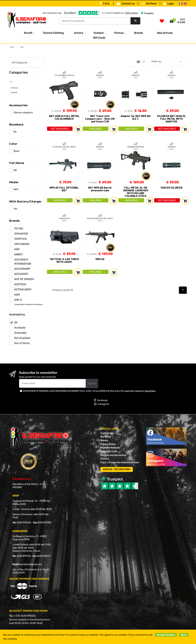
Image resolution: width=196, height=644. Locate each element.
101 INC (19, 229)
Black (17, 151)
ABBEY (19, 254)
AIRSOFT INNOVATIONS (28, 305)
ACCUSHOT (21, 274)
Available (20, 328)
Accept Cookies (166, 635)
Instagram (102, 404)
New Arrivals (165, 33)
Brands (139, 33)
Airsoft (28, 33)
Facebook (101, 400)
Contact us (126, 4)
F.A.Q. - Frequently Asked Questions (120, 463)
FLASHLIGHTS (64, 218)
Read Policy (150, 391)
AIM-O (18, 300)
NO (15, 170)
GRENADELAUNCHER (136, 147)
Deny (184, 635)
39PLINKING (22, 244)
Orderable (20, 333)
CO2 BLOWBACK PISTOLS (64, 75)
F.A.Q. (105, 4)
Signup (92, 383)
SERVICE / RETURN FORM (117, 469)
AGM (17, 295)
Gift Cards (99, 38)
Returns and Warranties (113, 455)
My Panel (149, 4)
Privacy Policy (108, 444)
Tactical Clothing (53, 33)
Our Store (106, 437)
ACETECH (20, 284)
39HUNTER (21, 234)
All (16, 322)
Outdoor (99, 33)
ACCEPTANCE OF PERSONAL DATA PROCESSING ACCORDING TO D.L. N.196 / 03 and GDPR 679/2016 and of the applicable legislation (89, 391)
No (15, 132)
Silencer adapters (23, 113)
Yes (16, 209)
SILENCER (100, 75)
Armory (79, 33)
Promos (119, 33)
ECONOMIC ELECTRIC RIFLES (64, 147)
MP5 (16, 190)
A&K (17, 249)
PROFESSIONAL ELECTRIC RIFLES (100, 218)
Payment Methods (110, 448)
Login (169, 4)
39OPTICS (20, 239)
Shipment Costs (109, 452)
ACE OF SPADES (24, 279)
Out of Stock (22, 343)
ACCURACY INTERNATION (23, 262)
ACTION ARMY (23, 290)
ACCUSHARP (22, 269)
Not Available (22, 338)
